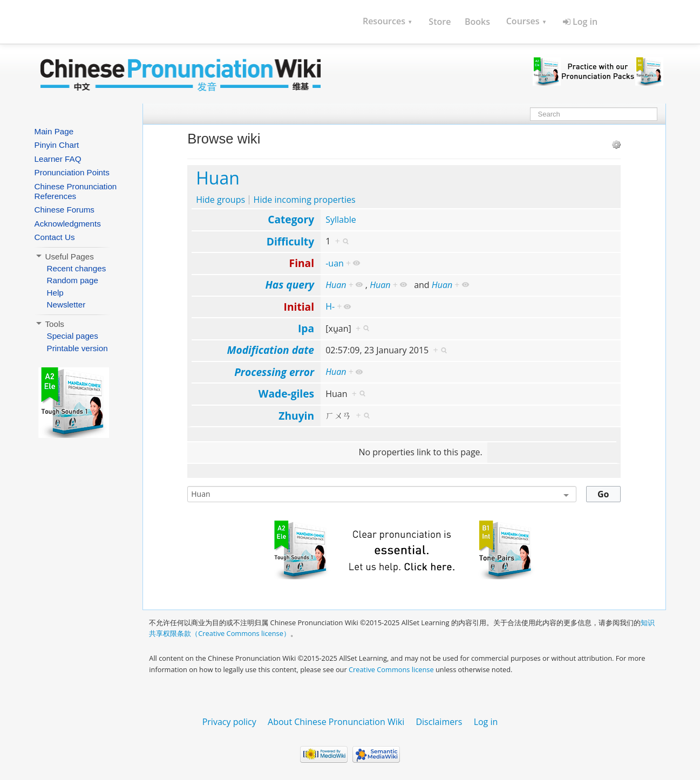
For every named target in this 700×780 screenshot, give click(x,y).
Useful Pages (64, 256)
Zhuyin (296, 416)
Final (302, 263)
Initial (299, 307)
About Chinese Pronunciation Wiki (336, 722)
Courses (526, 21)
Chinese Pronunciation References (76, 191)
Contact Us (55, 237)
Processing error (274, 372)
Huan (218, 178)
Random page (73, 280)
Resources (388, 21)
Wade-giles (286, 394)
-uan (335, 263)
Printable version (77, 348)
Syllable (341, 220)
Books (477, 22)
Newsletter (66, 305)
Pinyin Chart (57, 145)
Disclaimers (439, 722)
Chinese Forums (64, 210)
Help (55, 293)
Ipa (306, 328)
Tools (49, 324)
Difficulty (290, 241)
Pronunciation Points (72, 172)
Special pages (73, 336)
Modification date (271, 350)
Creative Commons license (391, 669)
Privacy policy (229, 722)
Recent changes (77, 268)
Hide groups (220, 200)
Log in (580, 22)
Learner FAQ (58, 159)
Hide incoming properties (305, 200)
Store (440, 22)
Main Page (54, 131)
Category (291, 219)
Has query (290, 285)
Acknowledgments (68, 224)
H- (330, 306)
